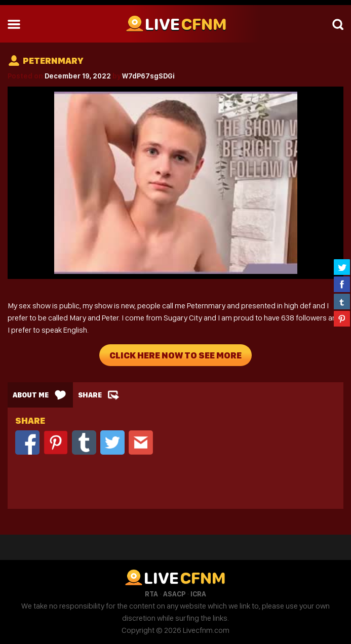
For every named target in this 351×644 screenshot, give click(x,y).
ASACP (174, 594)
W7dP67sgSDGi (148, 76)
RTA (151, 594)
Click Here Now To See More (175, 355)
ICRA (198, 594)
